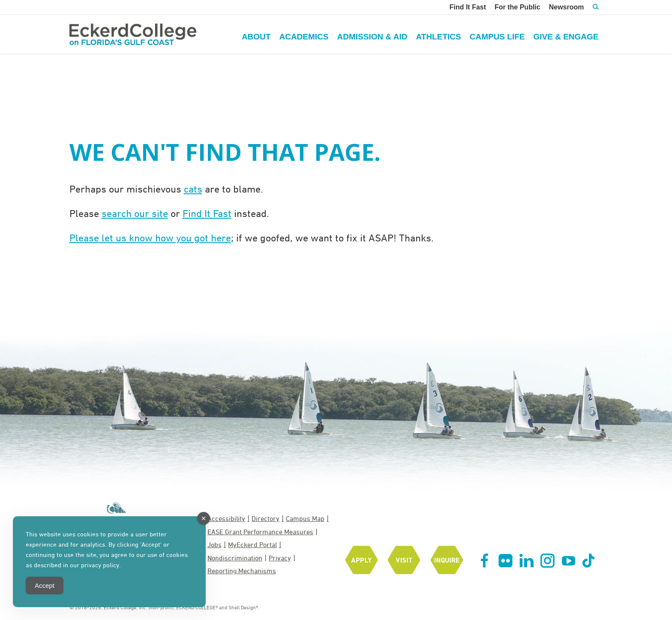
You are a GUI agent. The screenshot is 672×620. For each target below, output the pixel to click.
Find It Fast (207, 213)
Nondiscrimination (235, 558)
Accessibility (226, 518)
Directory (265, 518)
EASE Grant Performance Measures (260, 532)
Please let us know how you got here (150, 238)
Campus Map (305, 518)
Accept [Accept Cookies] (45, 585)
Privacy (280, 558)
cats (193, 189)
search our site (135, 213)
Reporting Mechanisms (242, 571)
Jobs (214, 545)
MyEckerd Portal (252, 545)
